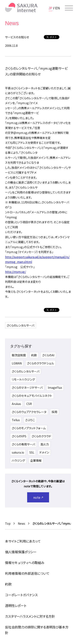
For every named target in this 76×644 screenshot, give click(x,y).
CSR (29, 404)
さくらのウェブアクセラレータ (29, 412)
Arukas (16, 404)
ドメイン (44, 452)
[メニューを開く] (69, 8)
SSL (32, 452)
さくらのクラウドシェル (40, 363)
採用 (55, 412)
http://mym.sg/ (16, 272)
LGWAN (17, 363)
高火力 (45, 444)
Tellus (16, 420)
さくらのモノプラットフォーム (29, 428)
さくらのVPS (19, 436)
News (21, 523)
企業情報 (36, 460)
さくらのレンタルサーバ (20, 325)
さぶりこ (30, 420)
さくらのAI (48, 355)
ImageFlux (55, 388)
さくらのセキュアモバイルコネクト (32, 396)
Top (8, 523)
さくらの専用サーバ (23, 444)
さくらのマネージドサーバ (27, 388)
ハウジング (18, 460)
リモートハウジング (23, 379)
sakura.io (18, 452)
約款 (34, 355)
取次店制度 (19, 355)
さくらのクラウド (41, 436)
